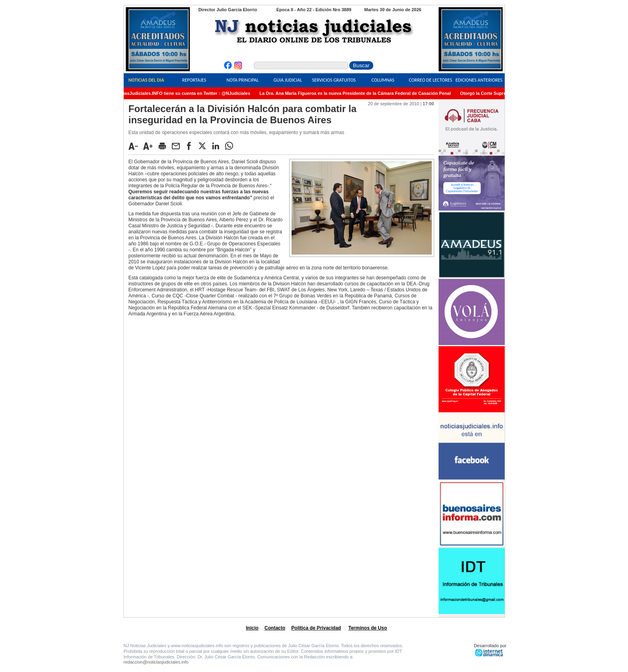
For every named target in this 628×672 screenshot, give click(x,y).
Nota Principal (243, 80)
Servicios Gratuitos (334, 80)
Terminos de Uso (368, 628)
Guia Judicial (288, 80)
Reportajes (194, 80)
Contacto (275, 628)
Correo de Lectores (431, 80)
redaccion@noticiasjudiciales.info (156, 662)
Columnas (383, 80)
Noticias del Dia (146, 80)
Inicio (252, 628)
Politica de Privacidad (316, 628)
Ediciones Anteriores (479, 80)
